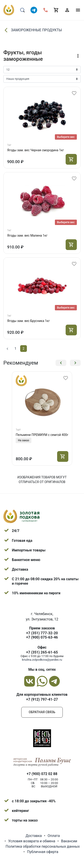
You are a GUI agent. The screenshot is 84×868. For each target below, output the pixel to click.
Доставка (34, 836)
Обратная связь (42, 712)
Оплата (54, 836)
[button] (61, 363)
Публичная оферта (43, 852)
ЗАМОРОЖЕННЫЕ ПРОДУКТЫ (33, 30)
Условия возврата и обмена (32, 841)
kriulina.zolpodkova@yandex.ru (42, 660)
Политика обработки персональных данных (43, 846)
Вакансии (69, 841)
